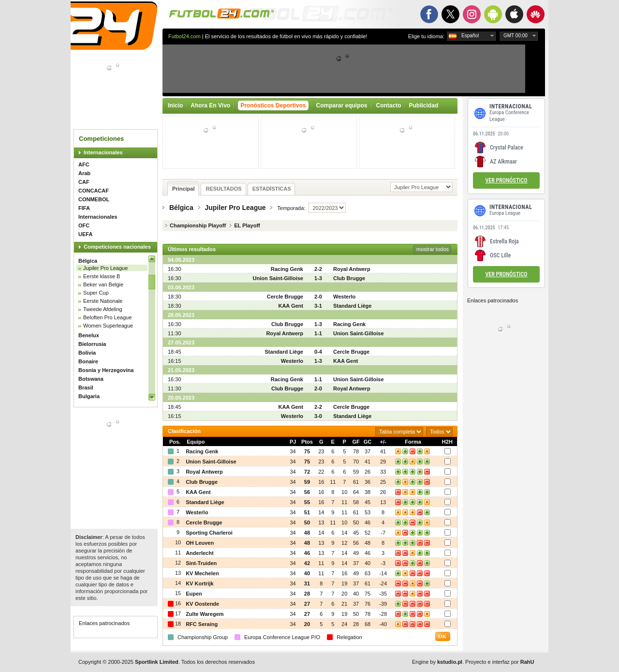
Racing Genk (287, 269)
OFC (84, 225)
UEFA (85, 234)
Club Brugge (349, 278)
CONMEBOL (94, 199)
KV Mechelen (202, 573)
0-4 (318, 352)
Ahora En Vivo (210, 105)
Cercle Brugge (285, 297)
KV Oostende (202, 604)
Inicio (175, 105)
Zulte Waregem (205, 614)
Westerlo (344, 297)
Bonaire (88, 361)
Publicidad (424, 105)
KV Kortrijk (199, 583)
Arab (84, 173)
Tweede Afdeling (103, 309)
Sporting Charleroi (209, 533)
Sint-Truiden (201, 563)
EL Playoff (247, 225)
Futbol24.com (184, 36)
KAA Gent (291, 306)
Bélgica (88, 261)
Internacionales (103, 152)
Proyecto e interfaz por (500, 662)
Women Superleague (108, 326)
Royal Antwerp (352, 269)
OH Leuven (200, 543)
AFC (84, 164)
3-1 (318, 306)
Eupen (194, 594)
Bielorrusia (92, 344)
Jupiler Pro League (105, 268)
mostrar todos (433, 249)
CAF (84, 182)
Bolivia (87, 353)
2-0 (318, 297)
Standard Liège (352, 306)
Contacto (389, 105)
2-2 (318, 269)
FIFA (84, 208)
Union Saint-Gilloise (278, 278)
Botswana (91, 379)
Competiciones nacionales (117, 247)
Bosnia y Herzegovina (106, 370)
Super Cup (96, 293)
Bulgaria (89, 396)
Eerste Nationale (103, 301)
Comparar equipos (342, 105)
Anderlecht (199, 553)
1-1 (318, 333)
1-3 (318, 278)
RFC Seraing (202, 624)
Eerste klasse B (102, 276)
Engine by (437, 662)
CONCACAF (94, 191)
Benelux (89, 335)
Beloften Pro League (107, 317)
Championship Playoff (198, 225)
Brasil (86, 388)
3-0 (318, 416)
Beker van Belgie (103, 284)
